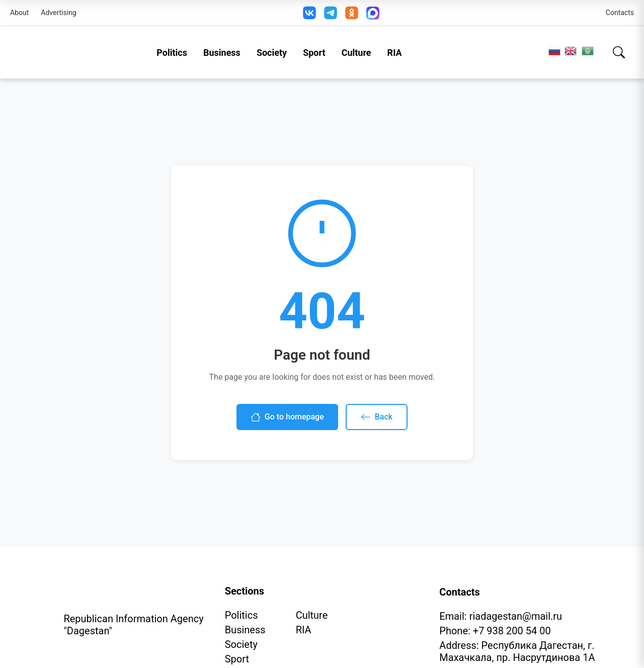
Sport (314, 53)
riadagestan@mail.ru (516, 616)
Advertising (58, 13)
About (19, 13)
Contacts (620, 13)
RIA (395, 53)
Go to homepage (287, 417)
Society (272, 53)
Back (377, 417)
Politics (172, 53)
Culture (356, 53)
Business (222, 53)
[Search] (619, 52)
